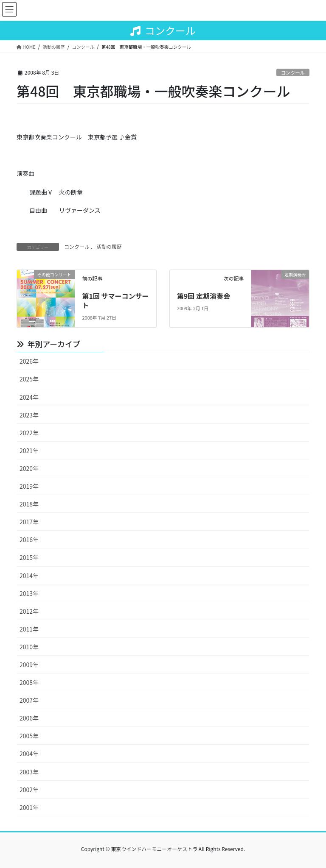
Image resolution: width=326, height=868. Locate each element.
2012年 (29, 611)
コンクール (293, 72)
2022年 (29, 433)
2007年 (29, 700)
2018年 (29, 504)
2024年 (29, 397)
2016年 (29, 540)
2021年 (29, 451)
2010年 (29, 647)
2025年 (29, 379)
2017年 (29, 522)
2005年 (29, 736)
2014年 (29, 576)
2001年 (29, 807)
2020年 (29, 468)
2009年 (29, 665)
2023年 (29, 415)
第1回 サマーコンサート (115, 300)
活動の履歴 (109, 246)
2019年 (29, 486)
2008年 (29, 682)
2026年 (29, 361)
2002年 (29, 790)
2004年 (29, 754)
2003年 (29, 772)
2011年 (29, 629)
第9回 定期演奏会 (204, 296)
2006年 (29, 718)
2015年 (29, 557)
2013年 (29, 593)
